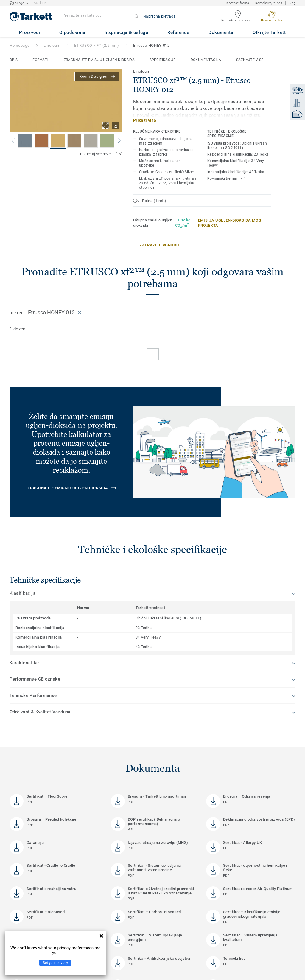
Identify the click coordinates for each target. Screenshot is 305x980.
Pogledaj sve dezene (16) (101, 154)
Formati (40, 60)
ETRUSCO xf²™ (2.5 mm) (97, 45)
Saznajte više (250, 60)
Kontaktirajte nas (269, 3)
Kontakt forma (238, 3)
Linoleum (52, 45)
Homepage (20, 45)
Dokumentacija (206, 60)
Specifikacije (163, 60)
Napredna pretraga (159, 16)
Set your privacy (55, 963)
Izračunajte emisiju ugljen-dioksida (99, 60)
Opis (14, 60)
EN (45, 3)
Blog (292, 3)
